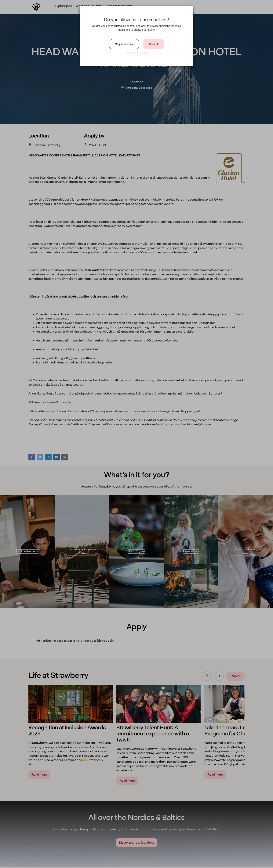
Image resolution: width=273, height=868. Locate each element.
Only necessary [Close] (124, 44)
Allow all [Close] (153, 44)
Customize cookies (136, 53)
